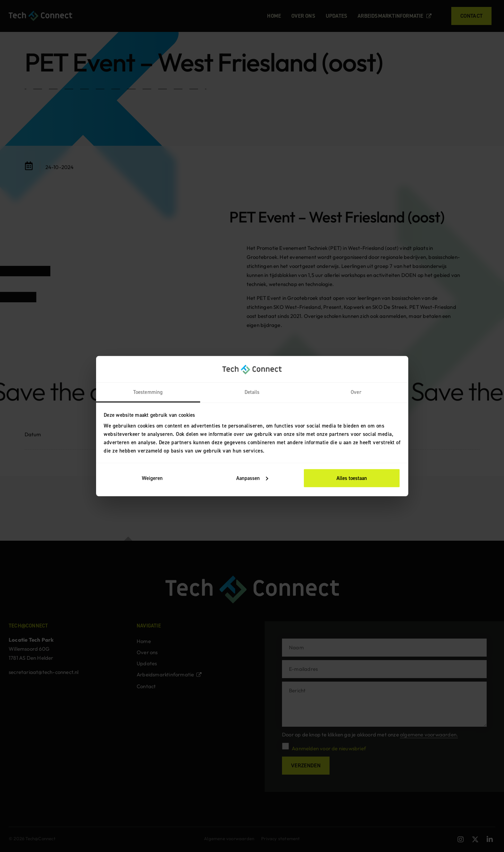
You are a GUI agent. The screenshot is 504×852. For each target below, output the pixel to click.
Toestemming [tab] (148, 392)
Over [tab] (356, 392)
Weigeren (152, 478)
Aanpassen (252, 478)
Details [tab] (252, 392)
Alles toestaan (352, 478)
